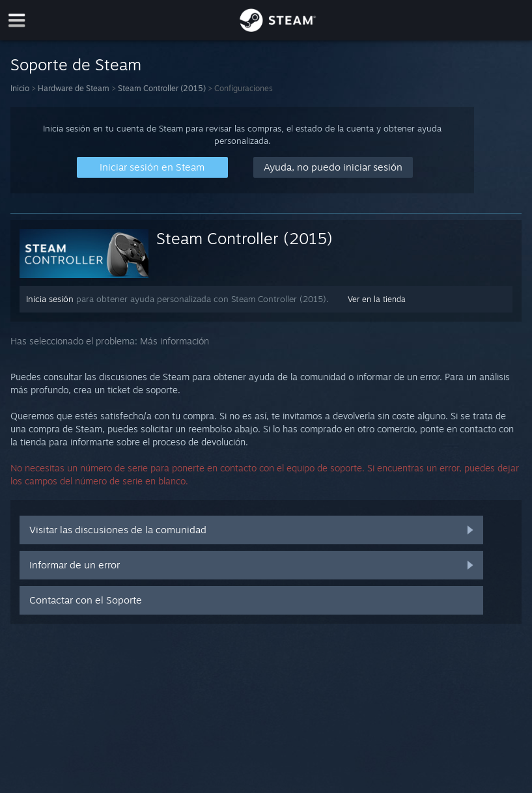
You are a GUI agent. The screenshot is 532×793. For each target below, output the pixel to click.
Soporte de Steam (76, 64)
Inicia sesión (50, 299)
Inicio (20, 88)
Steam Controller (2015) (162, 88)
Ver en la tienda (377, 299)
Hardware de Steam (74, 88)
